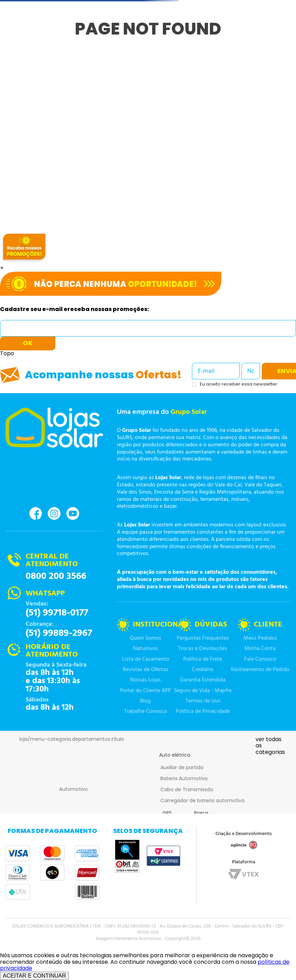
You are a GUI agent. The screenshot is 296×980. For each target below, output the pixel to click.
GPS (167, 813)
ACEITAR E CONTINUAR (34, 976)
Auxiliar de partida (182, 767)
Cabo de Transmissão (187, 789)
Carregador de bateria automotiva (202, 801)
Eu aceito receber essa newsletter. (239, 384)
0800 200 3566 (56, 576)
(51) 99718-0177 (57, 613)
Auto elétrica (175, 755)
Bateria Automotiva (184, 778)
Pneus (201, 813)
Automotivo (73, 789)
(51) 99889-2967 (59, 633)
